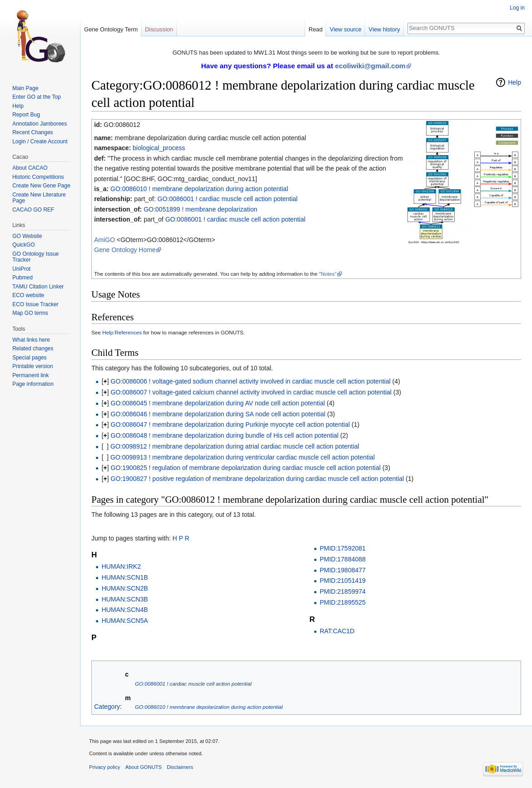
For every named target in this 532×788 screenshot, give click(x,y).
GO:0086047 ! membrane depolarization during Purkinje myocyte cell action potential (230, 424)
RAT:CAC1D (337, 631)
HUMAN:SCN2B (125, 588)
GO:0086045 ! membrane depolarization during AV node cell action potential (218, 403)
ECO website (28, 295)
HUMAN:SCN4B (125, 610)
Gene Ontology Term (111, 29)
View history (384, 29)
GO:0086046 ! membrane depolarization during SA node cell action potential (218, 414)
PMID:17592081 (343, 548)
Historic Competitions (38, 177)
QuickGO (23, 245)
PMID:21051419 (343, 581)
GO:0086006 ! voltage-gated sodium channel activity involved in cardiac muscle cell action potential (251, 381)
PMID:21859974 (343, 591)
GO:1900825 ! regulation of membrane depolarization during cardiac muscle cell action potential (246, 468)
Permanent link (30, 375)
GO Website (27, 236)
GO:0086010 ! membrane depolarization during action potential (199, 189)
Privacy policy (105, 767)
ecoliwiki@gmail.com (370, 66)
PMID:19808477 (343, 570)
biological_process (159, 148)
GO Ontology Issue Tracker (35, 257)
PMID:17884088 (343, 559)
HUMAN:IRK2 (121, 566)
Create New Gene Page (41, 186)
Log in (517, 8)
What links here (31, 340)
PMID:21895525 (343, 602)
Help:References (122, 332)
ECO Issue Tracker (35, 304)
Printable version (33, 366)
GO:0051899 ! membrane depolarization (201, 209)
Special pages (29, 358)
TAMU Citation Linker (38, 287)
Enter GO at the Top (37, 97)
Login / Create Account (40, 141)
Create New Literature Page (39, 198)
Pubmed (23, 278)
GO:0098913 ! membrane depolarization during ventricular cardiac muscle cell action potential (243, 457)
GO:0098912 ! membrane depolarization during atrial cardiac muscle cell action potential (235, 446)
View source (345, 29)
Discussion (159, 29)
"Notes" (328, 274)
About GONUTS (144, 767)
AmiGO (105, 240)
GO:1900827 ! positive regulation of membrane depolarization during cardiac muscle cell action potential (257, 479)
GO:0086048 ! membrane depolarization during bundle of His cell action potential (224, 435)
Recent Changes (33, 132)
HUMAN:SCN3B (125, 599)
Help (514, 82)
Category (107, 707)
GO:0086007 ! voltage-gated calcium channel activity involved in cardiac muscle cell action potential (251, 392)
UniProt (21, 269)
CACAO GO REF (33, 210)
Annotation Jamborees (40, 124)
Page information (33, 384)
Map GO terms (30, 313)
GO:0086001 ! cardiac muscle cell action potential (227, 199)
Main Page (25, 88)
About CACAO (30, 168)
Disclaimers (180, 767)
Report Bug (26, 115)
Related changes (33, 349)
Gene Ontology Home (125, 250)
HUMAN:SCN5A (125, 621)
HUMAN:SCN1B (125, 577)
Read (316, 29)
